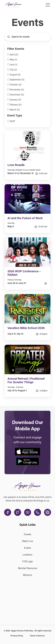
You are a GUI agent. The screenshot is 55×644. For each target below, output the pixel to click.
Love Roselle (16, 165)
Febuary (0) (16, 105)
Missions (27, 575)
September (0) (17, 80)
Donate (27, 535)
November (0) (17, 90)
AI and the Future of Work (25, 218)
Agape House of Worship (22, 631)
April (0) (14, 55)
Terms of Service (37, 636)
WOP (12, 121)
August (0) (15, 75)
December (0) (17, 95)
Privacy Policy (17, 636)
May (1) (13, 60)
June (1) (13, 65)
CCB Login (27, 562)
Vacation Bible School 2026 (26, 328)
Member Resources (28, 568)
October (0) (16, 85)
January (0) (15, 100)
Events (27, 548)
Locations (27, 555)
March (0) (15, 110)
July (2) (13, 70)
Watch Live (28, 541)
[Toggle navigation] (48, 5)
